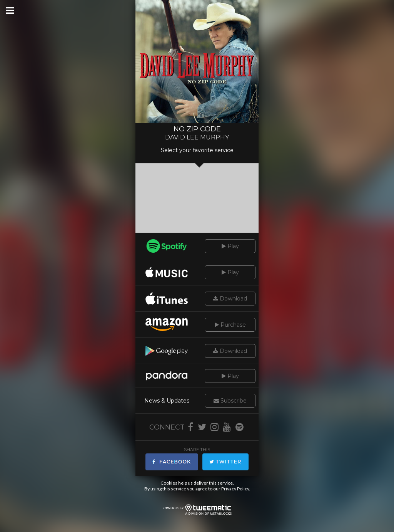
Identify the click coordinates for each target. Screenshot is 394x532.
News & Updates (167, 401)
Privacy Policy (235, 489)
